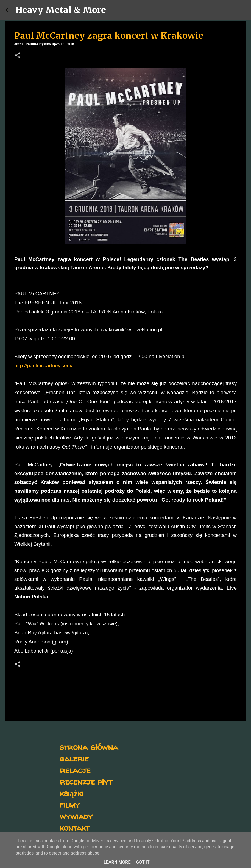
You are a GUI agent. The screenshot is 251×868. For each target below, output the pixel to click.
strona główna (89, 747)
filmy (70, 804)
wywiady (76, 816)
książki (72, 793)
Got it (143, 862)
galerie (74, 758)
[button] (18, 56)
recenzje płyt (86, 781)
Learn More (117, 862)
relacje (75, 770)
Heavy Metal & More (61, 10)
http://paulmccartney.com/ (43, 366)
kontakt (75, 828)
